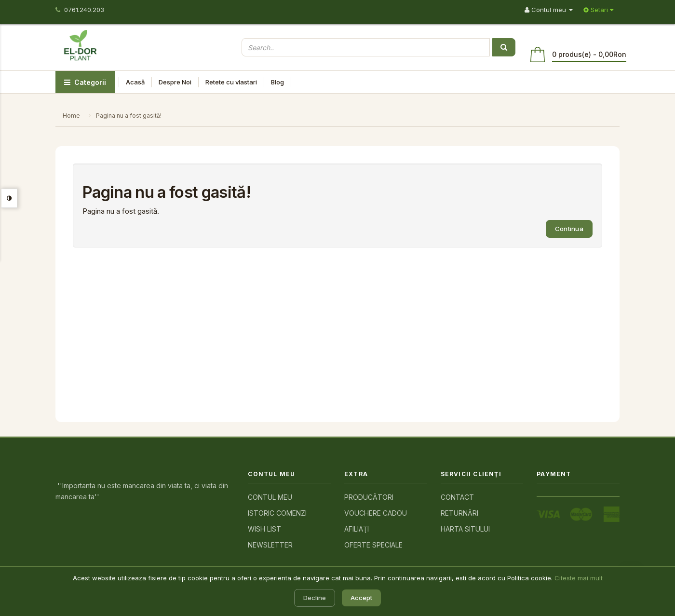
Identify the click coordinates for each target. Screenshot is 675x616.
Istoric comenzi (277, 513)
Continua (569, 229)
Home (71, 116)
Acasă (135, 82)
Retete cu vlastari (231, 82)
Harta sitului (465, 529)
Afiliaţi (357, 529)
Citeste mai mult (579, 578)
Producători (369, 497)
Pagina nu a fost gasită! (129, 116)
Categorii (85, 82)
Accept (361, 598)
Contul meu (270, 497)
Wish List (264, 529)
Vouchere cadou (376, 513)
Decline (315, 598)
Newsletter (270, 545)
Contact (457, 497)
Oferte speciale (373, 545)
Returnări (459, 513)
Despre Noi (175, 82)
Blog (277, 82)
